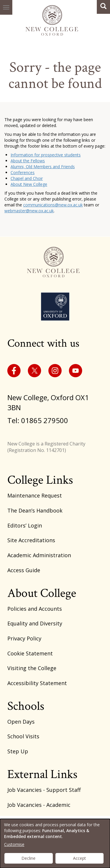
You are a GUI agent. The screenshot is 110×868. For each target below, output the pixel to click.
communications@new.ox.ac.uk (53, 205)
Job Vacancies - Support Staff (44, 790)
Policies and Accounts (35, 609)
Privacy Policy (24, 638)
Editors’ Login (25, 525)
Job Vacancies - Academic (39, 805)
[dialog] (55, 843)
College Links (40, 480)
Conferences (23, 172)
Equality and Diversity (35, 623)
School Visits (23, 736)
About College (42, 593)
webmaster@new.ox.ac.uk (29, 211)
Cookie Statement (30, 653)
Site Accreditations (31, 540)
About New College (29, 184)
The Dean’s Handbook (35, 510)
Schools (26, 706)
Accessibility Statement (37, 683)
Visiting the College (32, 668)
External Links (42, 774)
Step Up (18, 751)
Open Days (21, 722)
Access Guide (24, 570)
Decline (28, 858)
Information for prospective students (46, 155)
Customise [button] (14, 844)
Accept (79, 858)
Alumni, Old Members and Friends (43, 167)
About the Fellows (28, 161)
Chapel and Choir (27, 178)
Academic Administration (39, 555)
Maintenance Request (35, 495)
